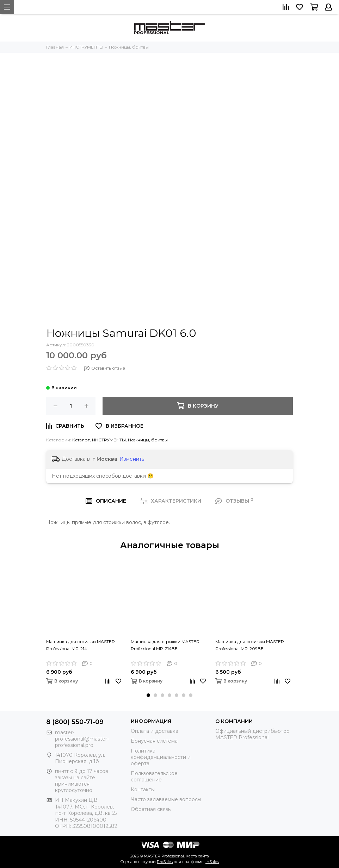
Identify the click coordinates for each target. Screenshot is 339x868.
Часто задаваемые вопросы (166, 799)
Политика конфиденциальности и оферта (161, 757)
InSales (212, 862)
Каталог (81, 440)
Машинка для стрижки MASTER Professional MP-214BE (165, 645)
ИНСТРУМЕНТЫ (109, 440)
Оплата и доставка (155, 731)
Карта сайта (197, 856)
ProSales (165, 862)
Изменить (132, 459)
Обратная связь (151, 809)
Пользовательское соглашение (154, 776)
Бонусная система (154, 741)
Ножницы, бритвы (148, 440)
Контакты (143, 790)
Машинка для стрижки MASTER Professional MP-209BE (250, 645)
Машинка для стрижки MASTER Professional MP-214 (81, 645)
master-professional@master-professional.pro (82, 739)
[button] (148, 695)
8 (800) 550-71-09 (75, 722)
